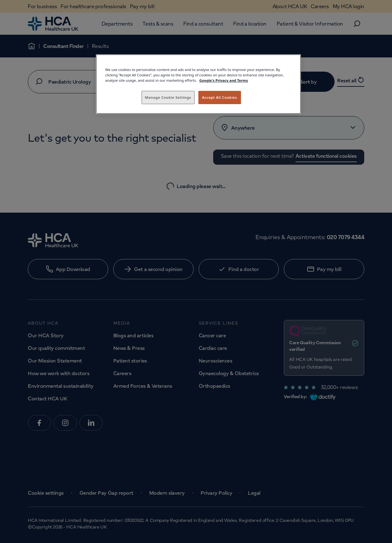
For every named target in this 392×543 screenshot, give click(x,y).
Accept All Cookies (219, 97)
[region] (198, 84)
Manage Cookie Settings (168, 97)
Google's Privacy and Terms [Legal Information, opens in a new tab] (224, 80)
